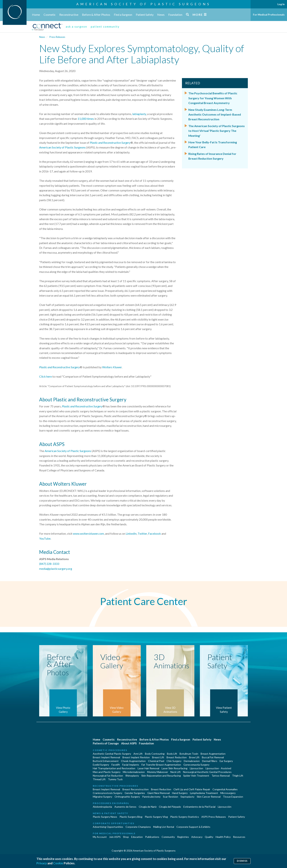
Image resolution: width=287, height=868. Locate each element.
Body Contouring (155, 754)
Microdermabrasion (134, 772)
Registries (183, 837)
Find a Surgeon (123, 15)
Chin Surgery (174, 761)
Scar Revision (170, 797)
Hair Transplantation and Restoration (114, 768)
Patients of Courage (106, 743)
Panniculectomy (151, 797)
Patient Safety (145, 15)
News (161, 15)
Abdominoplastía (102, 807)
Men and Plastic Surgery (107, 772)
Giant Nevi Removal (159, 793)
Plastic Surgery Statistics (185, 817)
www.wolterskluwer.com (88, 533)
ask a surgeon (76, 27)
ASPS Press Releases (214, 817)
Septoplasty (187, 797)
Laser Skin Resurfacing (175, 768)
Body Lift (172, 754)
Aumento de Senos (125, 807)
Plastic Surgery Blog (131, 817)
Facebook (154, 533)
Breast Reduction (177, 757)
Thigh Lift (238, 776)
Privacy (42, 863)
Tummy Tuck (115, 779)
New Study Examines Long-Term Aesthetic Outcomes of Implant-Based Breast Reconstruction (215, 114)
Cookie (58, 863)
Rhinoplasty (132, 776)
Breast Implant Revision (136, 757)
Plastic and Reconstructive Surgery (59, 367)
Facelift (116, 765)
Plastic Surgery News (105, 817)
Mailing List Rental (164, 827)
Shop (126, 837)
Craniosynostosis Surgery (108, 793)
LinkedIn (131, 533)
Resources (239, 837)
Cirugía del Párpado (170, 807)
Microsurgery (228, 793)
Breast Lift (158, 757)
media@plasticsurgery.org (56, 569)
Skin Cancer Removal (209, 797)
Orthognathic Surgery (127, 797)
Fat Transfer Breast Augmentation (161, 765)
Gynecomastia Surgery (196, 765)
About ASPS (129, 743)
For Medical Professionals (269, 15)
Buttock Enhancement (106, 761)
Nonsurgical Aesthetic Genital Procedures (207, 772)
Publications (152, 837)
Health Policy (223, 837)
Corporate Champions (138, 827)
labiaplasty (139, 114)
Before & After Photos (96, 15)
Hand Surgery (180, 793)
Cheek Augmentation (133, 761)
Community (168, 837)
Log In (281, 4)
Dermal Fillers (210, 761)
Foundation (175, 15)
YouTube (45, 538)
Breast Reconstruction (136, 789)
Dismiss (242, 861)
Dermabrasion (192, 761)
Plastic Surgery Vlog (156, 817)
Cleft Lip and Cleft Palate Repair (192, 789)
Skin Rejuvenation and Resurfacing (161, 776)
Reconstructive (69, 15)
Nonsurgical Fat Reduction (108, 776)
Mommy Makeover (158, 772)
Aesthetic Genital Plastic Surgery (112, 754)
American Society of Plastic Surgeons (143, 4)
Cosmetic (50, 15)
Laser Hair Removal (148, 768)
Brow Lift (194, 757)
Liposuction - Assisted (218, 768)
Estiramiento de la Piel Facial (199, 807)
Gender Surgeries (135, 793)
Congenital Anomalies (225, 789)
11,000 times (86, 119)
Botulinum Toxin (189, 754)
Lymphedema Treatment (204, 793)
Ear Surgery (226, 761)
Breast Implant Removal (106, 757)
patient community (105, 27)
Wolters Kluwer (112, 367)
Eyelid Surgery (101, 765)
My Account (100, 837)
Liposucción (225, 807)
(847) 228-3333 (49, 564)
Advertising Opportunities (108, 827)
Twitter (142, 533)
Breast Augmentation (213, 754)
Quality (209, 837)
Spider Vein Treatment (196, 776)
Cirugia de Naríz (148, 807)
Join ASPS (115, 837)
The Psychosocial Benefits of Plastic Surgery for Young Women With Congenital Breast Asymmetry (213, 98)
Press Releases (57, 37)
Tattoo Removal (221, 776)
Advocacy (197, 837)
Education (137, 837)
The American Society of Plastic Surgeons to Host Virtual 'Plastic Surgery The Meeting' (217, 131)
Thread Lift (99, 779)
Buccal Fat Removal (213, 757)
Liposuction (196, 768)
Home (36, 15)
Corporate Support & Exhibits (193, 827)
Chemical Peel (156, 761)
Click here (45, 376)
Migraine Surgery (102, 797)
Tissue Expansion (233, 797)
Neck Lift (176, 772)
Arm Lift (138, 754)
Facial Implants (131, 765)
